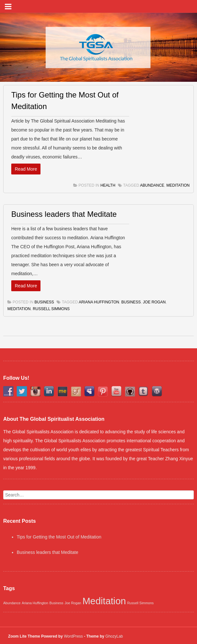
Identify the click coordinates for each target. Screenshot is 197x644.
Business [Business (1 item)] (56, 603)
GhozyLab (114, 636)
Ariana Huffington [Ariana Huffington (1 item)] (35, 603)
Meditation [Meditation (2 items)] (104, 601)
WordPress (73, 636)
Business (44, 302)
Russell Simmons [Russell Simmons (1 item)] (140, 603)
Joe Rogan (154, 302)
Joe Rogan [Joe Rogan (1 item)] (73, 603)
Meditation (178, 185)
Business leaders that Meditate (64, 214)
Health (108, 185)
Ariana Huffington (99, 302)
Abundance (152, 185)
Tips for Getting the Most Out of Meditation (59, 537)
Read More (26, 169)
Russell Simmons (51, 309)
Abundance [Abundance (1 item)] (12, 603)
